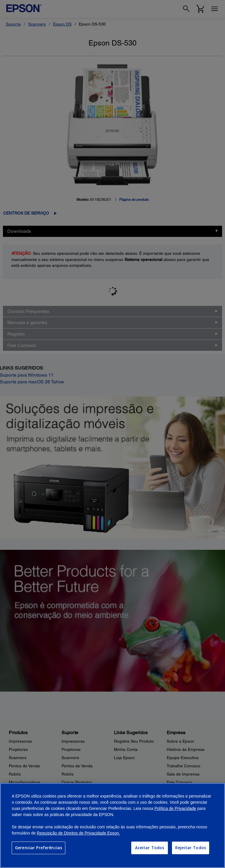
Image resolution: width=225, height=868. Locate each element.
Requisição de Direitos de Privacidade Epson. (79, 833)
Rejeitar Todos (191, 848)
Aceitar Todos (150, 848)
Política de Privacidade (175, 808)
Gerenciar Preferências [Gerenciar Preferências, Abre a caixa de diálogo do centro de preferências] (39, 848)
